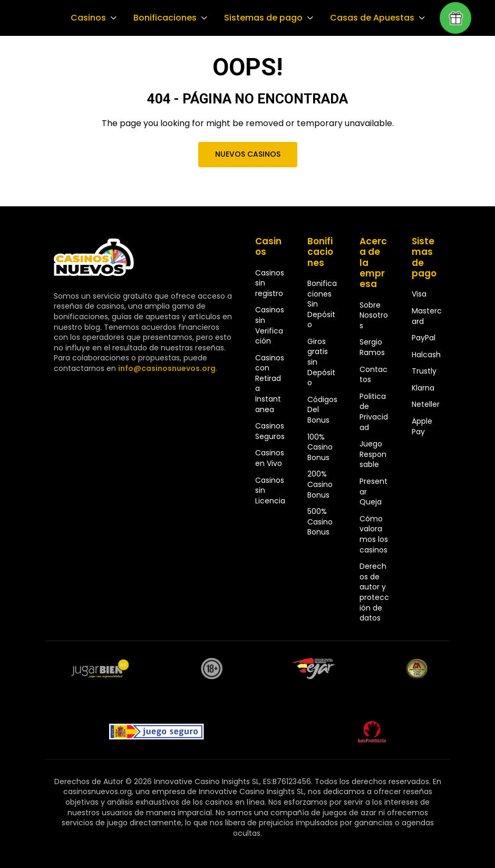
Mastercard (427, 316)
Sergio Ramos (372, 347)
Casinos (88, 18)
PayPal (424, 338)
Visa (419, 294)
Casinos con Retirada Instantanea (270, 384)
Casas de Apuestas (367, 18)
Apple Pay (422, 426)
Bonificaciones (163, 18)
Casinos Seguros (270, 431)
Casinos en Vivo (270, 458)
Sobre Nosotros (374, 315)
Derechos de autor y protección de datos (374, 592)
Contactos (373, 375)
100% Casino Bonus (320, 447)
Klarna (423, 388)
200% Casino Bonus (320, 484)
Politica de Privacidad (374, 412)
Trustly (424, 371)
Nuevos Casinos (247, 154)
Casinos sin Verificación (270, 325)
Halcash (426, 355)
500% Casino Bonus (320, 522)
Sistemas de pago (260, 18)
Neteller (426, 404)
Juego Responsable (373, 454)
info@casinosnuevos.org (166, 368)
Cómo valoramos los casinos (374, 534)
